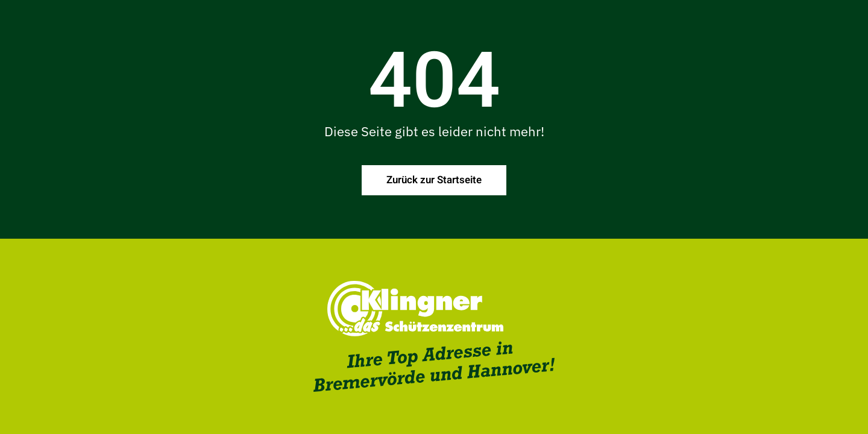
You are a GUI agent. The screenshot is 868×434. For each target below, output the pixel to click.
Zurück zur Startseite (434, 180)
